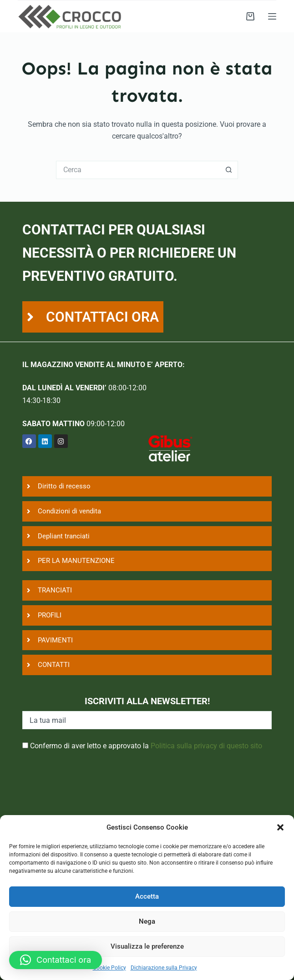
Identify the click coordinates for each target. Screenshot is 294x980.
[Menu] (272, 16)
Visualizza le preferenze (147, 946)
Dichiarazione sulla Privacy (164, 968)
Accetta (147, 896)
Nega (147, 921)
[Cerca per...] (138, 170)
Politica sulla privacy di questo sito (206, 746)
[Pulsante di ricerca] (229, 170)
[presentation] (91, 791)
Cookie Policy (109, 968)
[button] (280, 827)
